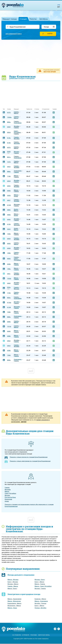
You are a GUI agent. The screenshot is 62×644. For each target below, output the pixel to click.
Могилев (17, 144)
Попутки (33, 19)
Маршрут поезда (10, 19)
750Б (9, 234)
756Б (9, 355)
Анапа (16, 209)
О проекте (26, 635)
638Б (9, 351)
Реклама (34, 635)
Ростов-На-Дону (10, 498)
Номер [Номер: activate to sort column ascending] (9, 109)
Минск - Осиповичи (41, 601)
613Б (9, 143)
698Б (9, 336)
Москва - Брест (40, 580)
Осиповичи (18, 123)
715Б (9, 293)
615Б (9, 224)
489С (9, 210)
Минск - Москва (13, 580)
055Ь (9, 288)
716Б (9, 177)
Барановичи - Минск (14, 604)
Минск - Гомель (40, 584)
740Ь (9, 269)
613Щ (9, 303)
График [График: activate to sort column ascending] (55, 109)
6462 (9, 341)
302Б (9, 196)
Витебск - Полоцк (40, 604)
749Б (9, 253)
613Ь (9, 138)
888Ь (9, 317)
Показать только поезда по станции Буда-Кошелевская (29, 457)
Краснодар (8, 499)
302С (9, 229)
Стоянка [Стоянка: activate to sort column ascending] (37, 109)
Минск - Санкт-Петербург (43, 586)
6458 (9, 249)
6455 (9, 186)
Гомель (16, 112)
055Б (9, 152)
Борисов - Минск (40, 599)
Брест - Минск (39, 582)
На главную (17, 635)
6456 (9, 220)
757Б (9, 162)
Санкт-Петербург (18, 132)
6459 (9, 239)
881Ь (9, 157)
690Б (9, 191)
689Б (9, 322)
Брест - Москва (13, 582)
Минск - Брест (12, 589)
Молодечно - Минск (14, 606)
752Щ (9, 279)
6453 (9, 167)
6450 (9, 127)
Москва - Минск (13, 584)
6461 (9, 274)
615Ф (9, 205)
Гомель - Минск (13, 586)
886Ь (9, 172)
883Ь (9, 298)
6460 (9, 283)
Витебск (17, 139)
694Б (9, 264)
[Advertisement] (32, 54)
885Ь (9, 122)
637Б (9, 113)
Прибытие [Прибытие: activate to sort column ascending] (29, 109)
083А (9, 133)
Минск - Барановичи (14, 599)
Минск (16, 113)
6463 (9, 346)
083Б (9, 259)
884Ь (9, 360)
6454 (9, 181)
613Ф (9, 308)
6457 (9, 201)
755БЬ (9, 117)
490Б (9, 215)
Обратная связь (44, 635)
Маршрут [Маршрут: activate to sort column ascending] (16, 109)
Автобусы (44, 19)
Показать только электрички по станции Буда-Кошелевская (30, 461)
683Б (9, 244)
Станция (23, 19)
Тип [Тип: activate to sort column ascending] (4, 109)
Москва (17, 152)
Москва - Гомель (40, 589)
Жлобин (17, 126)
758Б (9, 312)
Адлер (16, 196)
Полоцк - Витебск (40, 608)
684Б (9, 331)
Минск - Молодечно (14, 601)
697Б (9, 148)
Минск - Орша (12, 608)
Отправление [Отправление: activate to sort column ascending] (46, 109)
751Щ (9, 327)
